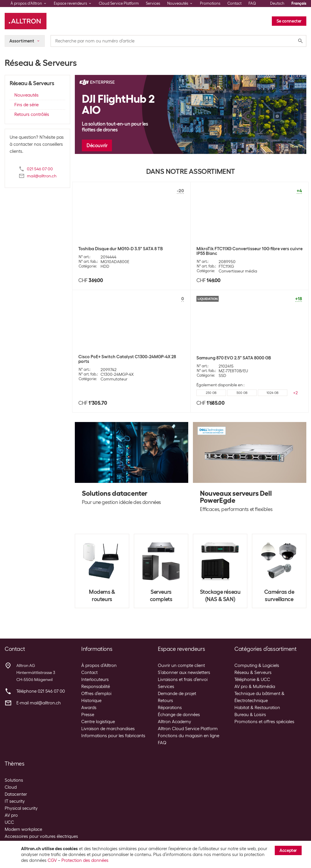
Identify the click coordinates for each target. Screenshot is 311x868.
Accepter (288, 850)
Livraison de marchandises (108, 729)
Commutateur (114, 379)
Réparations (170, 708)
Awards (89, 708)
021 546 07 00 (40, 169)
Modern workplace (23, 829)
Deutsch (277, 3)
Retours (165, 701)
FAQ (252, 3)
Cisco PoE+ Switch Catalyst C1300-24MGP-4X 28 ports (127, 359)
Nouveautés (26, 95)
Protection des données (85, 860)
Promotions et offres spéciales (264, 722)
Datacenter (16, 794)
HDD (105, 266)
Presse (88, 715)
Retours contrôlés (32, 114)
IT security (15, 801)
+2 (296, 393)
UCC (9, 822)
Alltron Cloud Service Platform (188, 729)
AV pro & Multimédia (255, 687)
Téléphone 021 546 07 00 (41, 691)
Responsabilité (96, 687)
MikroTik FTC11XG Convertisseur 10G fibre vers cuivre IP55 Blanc (249, 251)
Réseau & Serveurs (253, 673)
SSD (222, 375)
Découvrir (97, 145)
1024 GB (273, 393)
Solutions (14, 780)
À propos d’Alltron (99, 665)
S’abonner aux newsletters (184, 673)
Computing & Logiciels (257, 665)
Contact (234, 3)
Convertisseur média (238, 271)
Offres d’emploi (96, 694)
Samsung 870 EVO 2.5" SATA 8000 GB (234, 358)
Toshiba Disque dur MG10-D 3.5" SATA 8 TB (121, 249)
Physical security (21, 808)
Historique (91, 701)
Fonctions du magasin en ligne (189, 736)
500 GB (242, 393)
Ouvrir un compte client (181, 665)
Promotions (210, 3)
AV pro (11, 815)
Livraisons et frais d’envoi (183, 680)
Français (299, 3)
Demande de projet (177, 694)
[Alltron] (26, 21)
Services (153, 3)
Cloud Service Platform (119, 3)
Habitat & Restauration (257, 708)
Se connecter (289, 21)
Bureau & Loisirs (250, 715)
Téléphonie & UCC (252, 680)
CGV (52, 860)
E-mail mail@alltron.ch (39, 703)
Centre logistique (98, 722)
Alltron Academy (174, 722)
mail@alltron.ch (42, 176)
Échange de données (179, 715)
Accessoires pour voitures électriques (41, 836)
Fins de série (26, 105)
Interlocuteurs (95, 680)
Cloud (11, 787)
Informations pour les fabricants (113, 736)
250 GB (211, 393)
